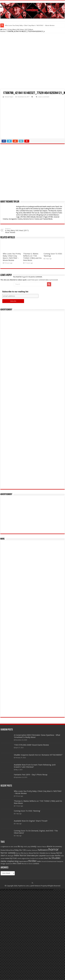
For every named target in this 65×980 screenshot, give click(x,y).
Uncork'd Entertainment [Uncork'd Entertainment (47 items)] (49, 861)
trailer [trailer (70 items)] (39, 861)
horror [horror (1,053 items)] (54, 849)
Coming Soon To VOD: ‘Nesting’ (27, 811)
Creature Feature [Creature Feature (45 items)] (42, 847)
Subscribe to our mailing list (15, 292)
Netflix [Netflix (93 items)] (58, 856)
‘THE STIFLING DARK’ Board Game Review (31, 745)
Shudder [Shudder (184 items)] (56, 858)
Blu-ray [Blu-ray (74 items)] (20, 846)
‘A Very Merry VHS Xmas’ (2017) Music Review (18, 231)
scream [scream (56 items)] (41, 858)
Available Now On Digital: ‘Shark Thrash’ (31, 821)
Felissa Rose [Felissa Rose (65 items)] (10, 850)
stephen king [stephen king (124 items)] (13, 861)
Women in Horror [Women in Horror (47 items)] (27, 864)
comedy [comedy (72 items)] (33, 846)
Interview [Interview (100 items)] (31, 856)
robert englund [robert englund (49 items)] (22, 858)
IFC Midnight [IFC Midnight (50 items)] (10, 856)
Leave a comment (44, 97)
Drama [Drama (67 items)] (3, 850)
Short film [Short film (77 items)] (48, 858)
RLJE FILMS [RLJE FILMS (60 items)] (13, 858)
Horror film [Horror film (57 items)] (20, 853)
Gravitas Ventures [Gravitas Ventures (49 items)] (32, 850)
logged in (25, 277)
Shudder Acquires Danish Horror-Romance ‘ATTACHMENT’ (38, 755)
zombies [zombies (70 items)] (36, 864)
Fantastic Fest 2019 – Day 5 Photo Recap (31, 775)
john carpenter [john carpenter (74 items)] (40, 856)
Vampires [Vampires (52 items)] (60, 861)
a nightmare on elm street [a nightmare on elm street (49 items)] (9, 847)
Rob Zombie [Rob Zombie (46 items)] (31, 858)
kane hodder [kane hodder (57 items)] (50, 856)
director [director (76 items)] (50, 846)
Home (3, 30)
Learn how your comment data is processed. (43, 280)
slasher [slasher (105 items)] (4, 861)
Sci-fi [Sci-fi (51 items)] (37, 858)
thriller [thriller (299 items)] (32, 861)
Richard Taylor (9, 97)
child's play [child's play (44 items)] (27, 847)
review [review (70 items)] (7, 858)
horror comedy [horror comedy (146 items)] (8, 853)
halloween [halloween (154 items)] (43, 850)
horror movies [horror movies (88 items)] (39, 853)
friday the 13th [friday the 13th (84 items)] (20, 850)
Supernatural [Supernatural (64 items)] (23, 861)
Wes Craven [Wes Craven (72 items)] (17, 863)
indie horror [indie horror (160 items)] (20, 855)
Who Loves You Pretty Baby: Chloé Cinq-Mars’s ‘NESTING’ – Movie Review (30, 25)
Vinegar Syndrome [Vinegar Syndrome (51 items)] (7, 864)
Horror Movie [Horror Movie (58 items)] (29, 853)
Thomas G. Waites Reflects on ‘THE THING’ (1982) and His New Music (32, 257)
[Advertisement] (32, 61)
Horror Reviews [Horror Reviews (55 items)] (51, 853)
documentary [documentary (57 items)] (57, 847)
